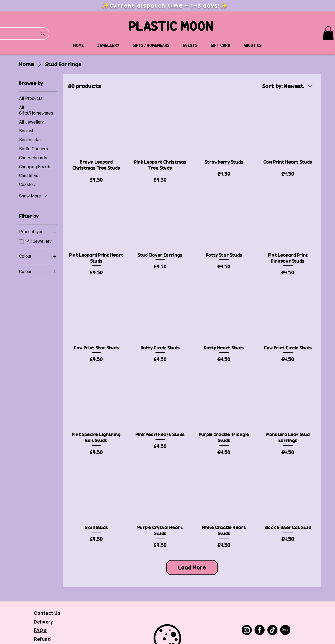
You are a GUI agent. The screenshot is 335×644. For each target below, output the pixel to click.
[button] (328, 33)
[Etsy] (285, 630)
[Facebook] (260, 630)
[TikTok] (272, 630)
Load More (192, 567)
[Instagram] (247, 630)
